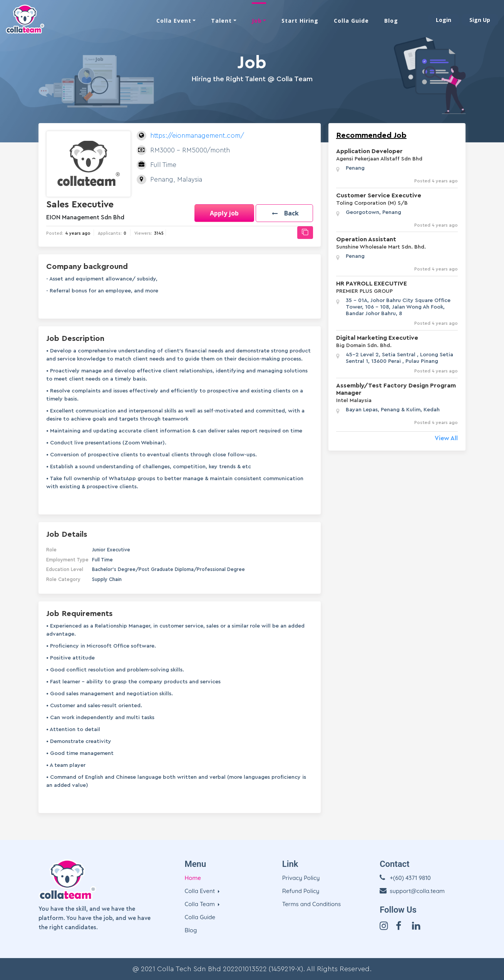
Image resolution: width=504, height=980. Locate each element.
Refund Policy (301, 891)
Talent (221, 20)
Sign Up (480, 19)
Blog (391, 20)
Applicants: (110, 233)
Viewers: (143, 233)
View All (446, 438)
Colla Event (174, 20)
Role (51, 550)
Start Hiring (300, 20)
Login (444, 19)
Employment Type (67, 560)
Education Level (65, 569)
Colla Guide (351, 20)
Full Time (102, 560)
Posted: (55, 233)
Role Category (63, 579)
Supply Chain (107, 579)
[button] (283, 213)
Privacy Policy (301, 878)
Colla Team (201, 904)
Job (257, 20)
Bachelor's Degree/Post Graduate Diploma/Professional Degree (168, 569)
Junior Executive (111, 550)
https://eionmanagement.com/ (197, 136)
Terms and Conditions (311, 904)
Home (193, 878)
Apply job (222, 213)
